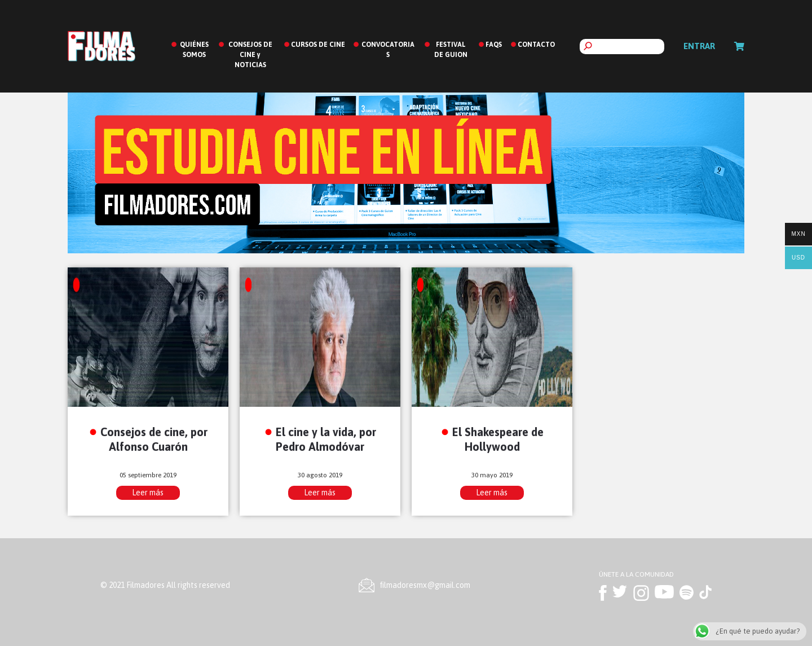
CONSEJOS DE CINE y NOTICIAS (250, 55)
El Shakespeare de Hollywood (498, 439)
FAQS (494, 45)
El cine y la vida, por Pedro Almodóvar (326, 439)
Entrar (699, 46)
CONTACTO (536, 45)
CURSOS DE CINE (318, 45)
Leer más (148, 493)
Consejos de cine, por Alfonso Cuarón (154, 439)
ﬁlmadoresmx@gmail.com (425, 585)
